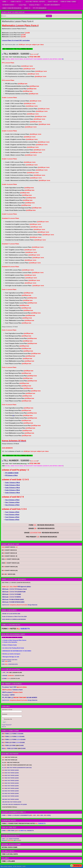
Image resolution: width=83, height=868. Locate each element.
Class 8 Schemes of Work (12, 505)
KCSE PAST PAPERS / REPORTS (35, 2)
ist (13, 415)
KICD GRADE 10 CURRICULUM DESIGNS (14, 619)
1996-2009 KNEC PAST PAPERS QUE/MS (12, 802)
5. (16, 651)
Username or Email (7, 710)
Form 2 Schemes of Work (12, 515)
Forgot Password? (7, 725)
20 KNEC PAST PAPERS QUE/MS (10, 770)
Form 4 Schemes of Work (12, 520)
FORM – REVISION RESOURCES (41, 525)
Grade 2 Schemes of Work (12, 485)
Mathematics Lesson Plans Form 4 (18, 21)
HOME (4, 2)
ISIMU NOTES (6, 661)
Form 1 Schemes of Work (12, 512)
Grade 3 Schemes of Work (12, 488)
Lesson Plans (22, 5)
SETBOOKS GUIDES (8, 5)
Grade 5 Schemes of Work (12, 493)
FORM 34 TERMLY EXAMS (68, 2)
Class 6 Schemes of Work (12, 500)
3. (9, 645)
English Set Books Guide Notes (10, 660)
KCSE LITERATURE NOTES (10, 664)
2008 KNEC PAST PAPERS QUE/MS (10, 799)
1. (14, 640)
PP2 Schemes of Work (11, 475)
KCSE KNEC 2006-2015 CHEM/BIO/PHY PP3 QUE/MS (14, 804)
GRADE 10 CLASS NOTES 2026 (11, 614)
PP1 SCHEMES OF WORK (12, 473)
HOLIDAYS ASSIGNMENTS (52, 5)
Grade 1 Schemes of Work (12, 483)
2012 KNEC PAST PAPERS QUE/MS (10, 791)
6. (11, 654)
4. (13, 648)
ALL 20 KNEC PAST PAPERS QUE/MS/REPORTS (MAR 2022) (17, 768)
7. (10, 657)
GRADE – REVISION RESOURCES (41, 533)
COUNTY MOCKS (53, 2)
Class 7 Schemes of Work (12, 502)
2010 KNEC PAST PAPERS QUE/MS (10, 796)
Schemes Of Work (34, 5)
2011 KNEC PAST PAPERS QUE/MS (10, 793)
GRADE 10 (27, 8)
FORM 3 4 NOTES (16, 2)
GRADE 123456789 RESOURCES (12, 8)
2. (9, 642)
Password (4, 714)
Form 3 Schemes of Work (12, 517)
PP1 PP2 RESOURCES (40, 8)
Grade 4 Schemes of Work (12, 490)
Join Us (4, 727)
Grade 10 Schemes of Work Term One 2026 (14, 617)
